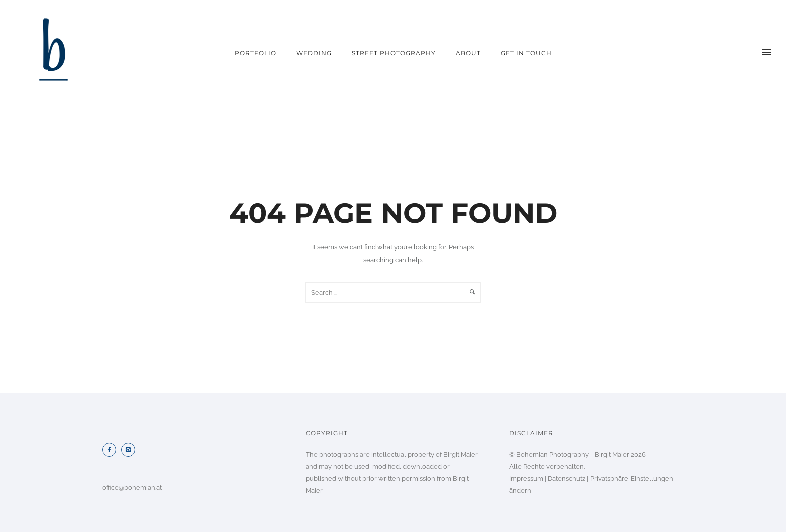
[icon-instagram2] (131, 450)
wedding (314, 53)
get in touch (526, 53)
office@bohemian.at (132, 488)
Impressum (526, 479)
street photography (394, 53)
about (468, 53)
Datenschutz (567, 479)
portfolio (255, 53)
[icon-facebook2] (112, 450)
